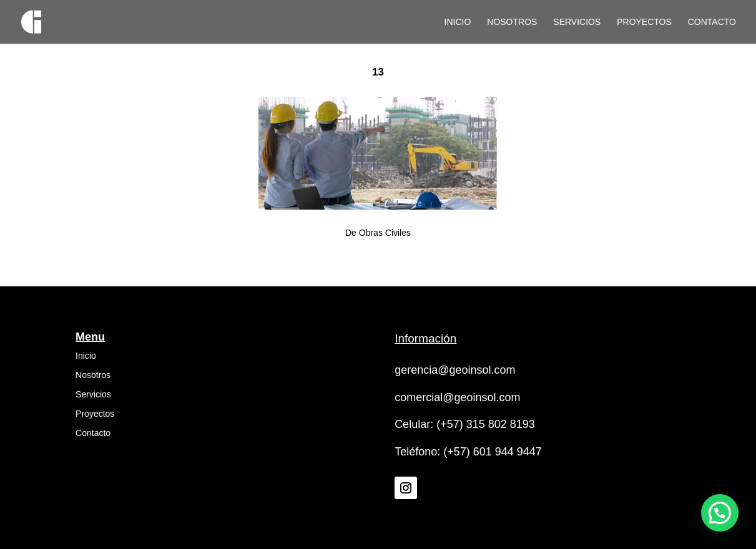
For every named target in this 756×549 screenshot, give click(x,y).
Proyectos (644, 22)
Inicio (458, 22)
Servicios (577, 22)
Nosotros (512, 22)
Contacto (712, 22)
